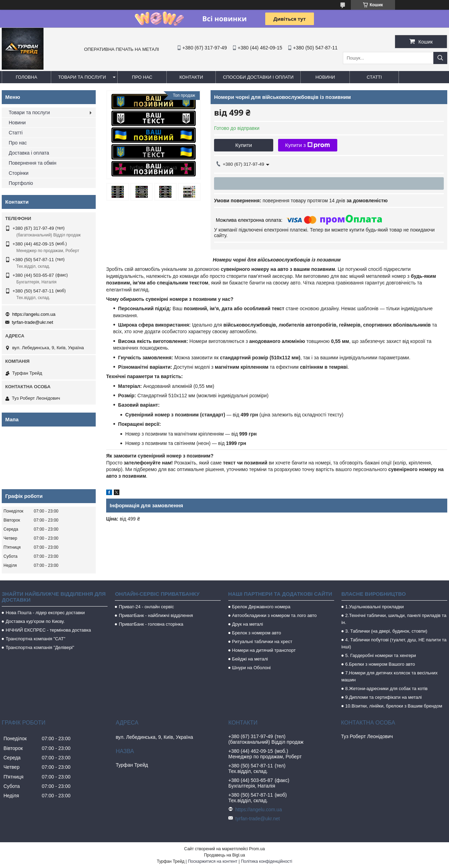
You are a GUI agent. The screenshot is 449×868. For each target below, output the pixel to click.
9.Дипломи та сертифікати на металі (384, 697)
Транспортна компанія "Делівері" (40, 647)
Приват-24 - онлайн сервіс (146, 607)
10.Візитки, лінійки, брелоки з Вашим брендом (394, 706)
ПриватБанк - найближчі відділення (156, 615)
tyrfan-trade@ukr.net (33, 322)
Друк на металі (248, 624)
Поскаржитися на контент (213, 861)
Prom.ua (257, 849)
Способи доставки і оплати (258, 77)
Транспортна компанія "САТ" (35, 639)
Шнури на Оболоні (251, 668)
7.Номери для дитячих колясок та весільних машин (389, 676)
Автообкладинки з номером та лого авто (274, 615)
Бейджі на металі (250, 659)
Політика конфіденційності (267, 861)
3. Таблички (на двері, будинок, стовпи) (386, 631)
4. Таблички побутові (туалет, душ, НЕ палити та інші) (394, 643)
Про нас (142, 77)
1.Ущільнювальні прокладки (375, 607)
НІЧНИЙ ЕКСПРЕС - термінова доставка (48, 630)
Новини (325, 77)
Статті (375, 77)
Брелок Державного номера (261, 607)
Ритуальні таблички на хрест (262, 642)
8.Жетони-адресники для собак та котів (387, 689)
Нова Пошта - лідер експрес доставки (45, 613)
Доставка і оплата (29, 153)
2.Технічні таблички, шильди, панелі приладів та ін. (394, 619)
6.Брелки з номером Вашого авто (380, 664)
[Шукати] (440, 58)
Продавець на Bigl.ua (224, 855)
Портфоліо (21, 183)
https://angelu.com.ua (34, 314)
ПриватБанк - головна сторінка (151, 624)
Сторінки (19, 173)
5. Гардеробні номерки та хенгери (381, 655)
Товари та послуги (82, 77)
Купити (244, 145)
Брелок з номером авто (257, 633)
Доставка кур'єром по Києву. (35, 621)
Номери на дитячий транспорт (264, 650)
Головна (26, 77)
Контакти (191, 77)
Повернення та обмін (33, 163)
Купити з (308, 145)
